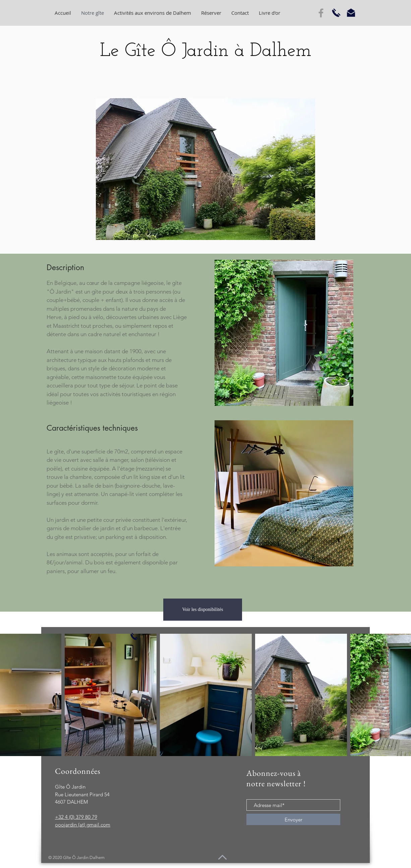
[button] (205, 169)
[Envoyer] (293, 819)
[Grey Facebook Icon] (321, 13)
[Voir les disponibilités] (203, 610)
